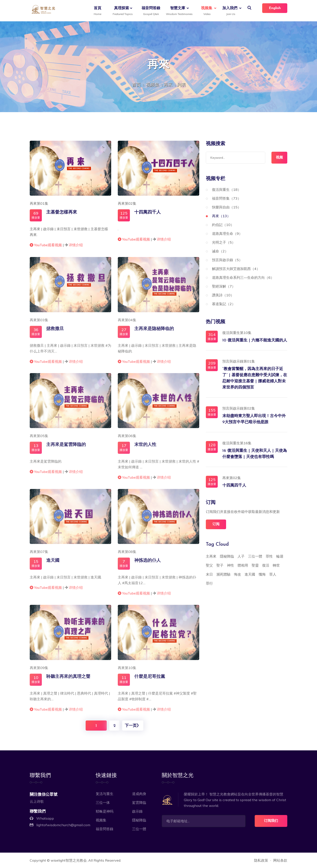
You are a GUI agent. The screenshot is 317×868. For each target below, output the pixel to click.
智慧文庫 (178, 11)
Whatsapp (45, 818)
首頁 (98, 11)
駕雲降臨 (139, 802)
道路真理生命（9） (227, 233)
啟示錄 (137, 811)
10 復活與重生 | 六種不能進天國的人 (255, 340)
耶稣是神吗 (105, 811)
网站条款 (280, 860)
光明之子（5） (224, 242)
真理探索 (122, 11)
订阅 (216, 524)
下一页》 (133, 726)
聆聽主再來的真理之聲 (68, 680)
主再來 (211, 556)
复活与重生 (105, 794)
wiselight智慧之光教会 (69, 860)
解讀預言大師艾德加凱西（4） (236, 269)
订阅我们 (271, 821)
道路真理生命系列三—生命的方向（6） (243, 277)
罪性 (269, 556)
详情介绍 (76, 246)
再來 (168, 85)
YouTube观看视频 (46, 246)
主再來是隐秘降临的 (154, 332)
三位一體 (255, 556)
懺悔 (262, 574)
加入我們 (230, 11)
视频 (279, 158)
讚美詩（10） (223, 295)
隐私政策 (261, 860)
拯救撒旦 (55, 332)
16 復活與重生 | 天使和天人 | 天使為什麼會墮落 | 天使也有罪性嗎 (255, 454)
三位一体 (103, 802)
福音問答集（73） (227, 198)
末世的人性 (145, 448)
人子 (241, 556)
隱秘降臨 (227, 556)
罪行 (209, 583)
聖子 (220, 565)
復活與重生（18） (227, 190)
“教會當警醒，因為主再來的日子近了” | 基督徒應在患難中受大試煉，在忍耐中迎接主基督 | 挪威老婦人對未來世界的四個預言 (255, 378)
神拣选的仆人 (147, 564)
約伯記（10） (223, 225)
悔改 (238, 574)
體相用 (243, 565)
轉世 (276, 565)
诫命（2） (220, 251)
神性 (230, 565)
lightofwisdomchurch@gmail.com (63, 825)
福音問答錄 (151, 11)
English (275, 8)
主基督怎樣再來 (62, 213)
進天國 (53, 564)
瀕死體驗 (223, 574)
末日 (209, 574)
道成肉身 (139, 794)
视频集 (207, 11)
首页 (136, 85)
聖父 (209, 565)
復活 (266, 565)
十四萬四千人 (147, 213)
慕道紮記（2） (224, 304)
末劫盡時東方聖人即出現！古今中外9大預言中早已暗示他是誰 (254, 419)
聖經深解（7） (224, 286)
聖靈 (255, 565)
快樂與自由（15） (227, 207)
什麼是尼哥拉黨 (150, 680)
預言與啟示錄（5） (227, 260)
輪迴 (280, 556)
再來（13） (221, 216)
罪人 (273, 574)
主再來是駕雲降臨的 (66, 448)
